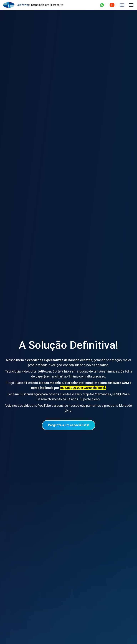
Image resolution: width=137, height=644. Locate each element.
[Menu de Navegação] (131, 5)
